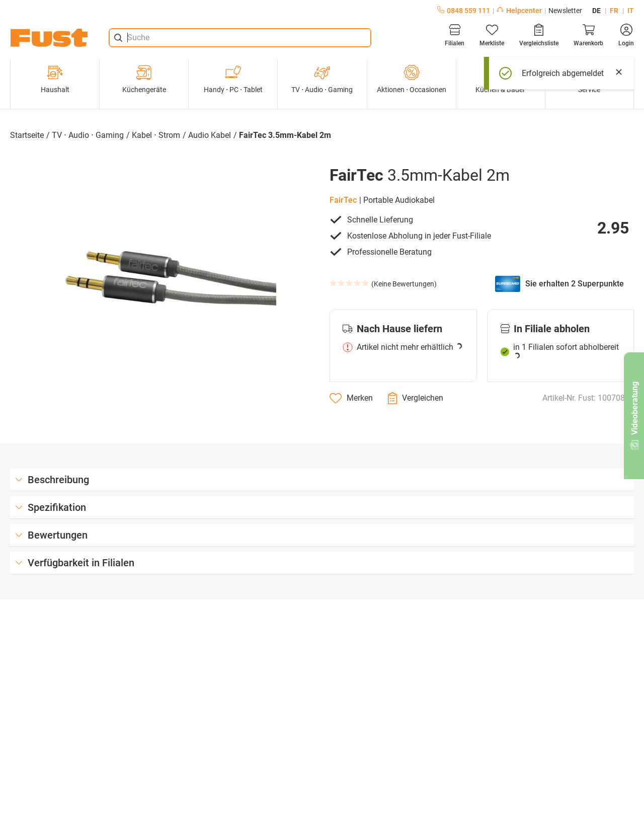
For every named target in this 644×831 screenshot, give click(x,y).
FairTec (343, 200)
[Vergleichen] (416, 398)
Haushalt (55, 79)
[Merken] (351, 398)
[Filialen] (455, 35)
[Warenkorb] (588, 35)
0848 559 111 (464, 11)
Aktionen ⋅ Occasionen (412, 79)
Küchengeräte (144, 79)
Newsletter (565, 11)
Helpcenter (519, 11)
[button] (162, 279)
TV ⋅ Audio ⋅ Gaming (322, 79)
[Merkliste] (492, 35)
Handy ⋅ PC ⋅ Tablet (233, 79)
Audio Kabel (210, 135)
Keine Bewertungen (404, 284)
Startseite (27, 135)
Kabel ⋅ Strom (156, 135)
